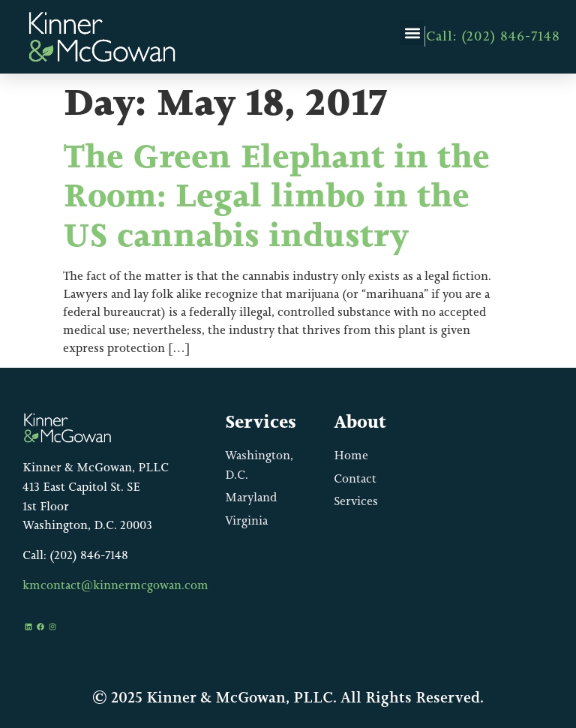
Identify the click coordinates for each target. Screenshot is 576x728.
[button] (412, 33)
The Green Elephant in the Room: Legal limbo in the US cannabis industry (276, 196)
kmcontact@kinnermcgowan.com (115, 585)
